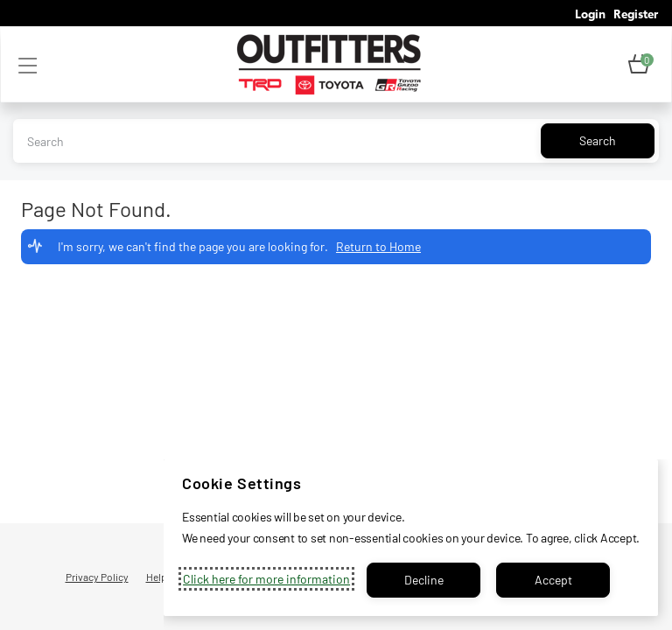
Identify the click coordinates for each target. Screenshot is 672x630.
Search (598, 140)
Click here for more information (266, 579)
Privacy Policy (97, 577)
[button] (639, 65)
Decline (424, 580)
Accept (553, 580)
